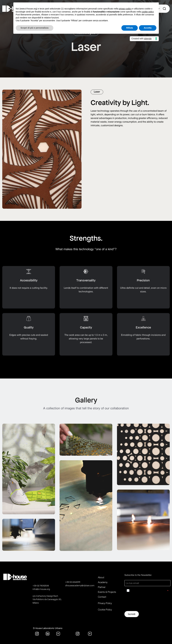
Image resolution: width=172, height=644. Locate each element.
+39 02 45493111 (73, 582)
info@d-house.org (41, 589)
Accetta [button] (148, 28)
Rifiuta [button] (130, 28)
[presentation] (147, 603)
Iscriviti (132, 614)
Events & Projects (107, 592)
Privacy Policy (105, 603)
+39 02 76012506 (41, 586)
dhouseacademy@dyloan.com (80, 586)
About (101, 578)
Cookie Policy (105, 610)
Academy (103, 582)
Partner (102, 587)
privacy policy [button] (125, 9)
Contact (102, 597)
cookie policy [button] (148, 12)
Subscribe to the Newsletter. (138, 575)
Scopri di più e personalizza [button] (35, 28)
